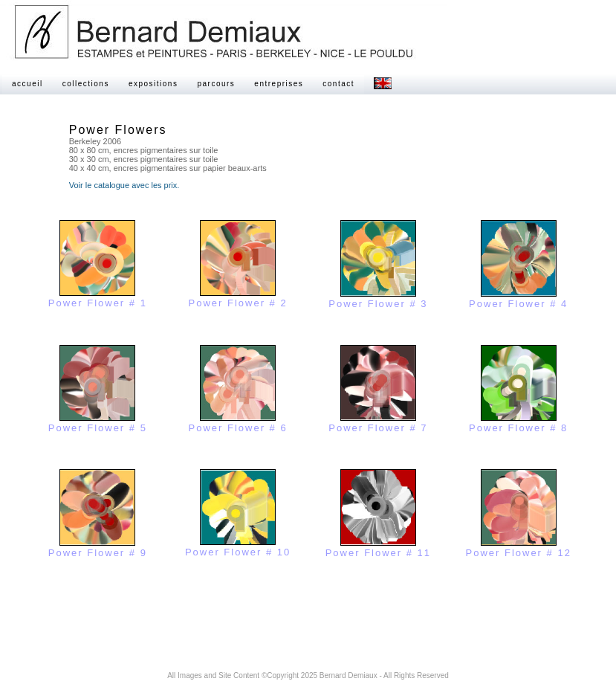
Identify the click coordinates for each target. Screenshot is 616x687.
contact (338, 84)
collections (86, 84)
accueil (27, 84)
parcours (216, 84)
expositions (153, 84)
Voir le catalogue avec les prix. (124, 185)
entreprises (279, 84)
